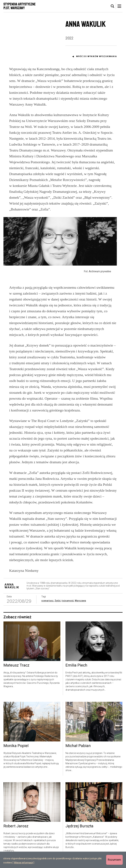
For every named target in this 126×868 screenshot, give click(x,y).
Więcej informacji (23, 863)
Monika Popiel (16, 751)
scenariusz (47, 606)
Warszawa (80, 606)
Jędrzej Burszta (79, 832)
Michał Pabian (78, 751)
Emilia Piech (76, 671)
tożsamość (68, 606)
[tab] (113, 6)
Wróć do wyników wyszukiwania (96, 56)
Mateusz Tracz (16, 671)
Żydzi (58, 606)
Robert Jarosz (16, 832)
